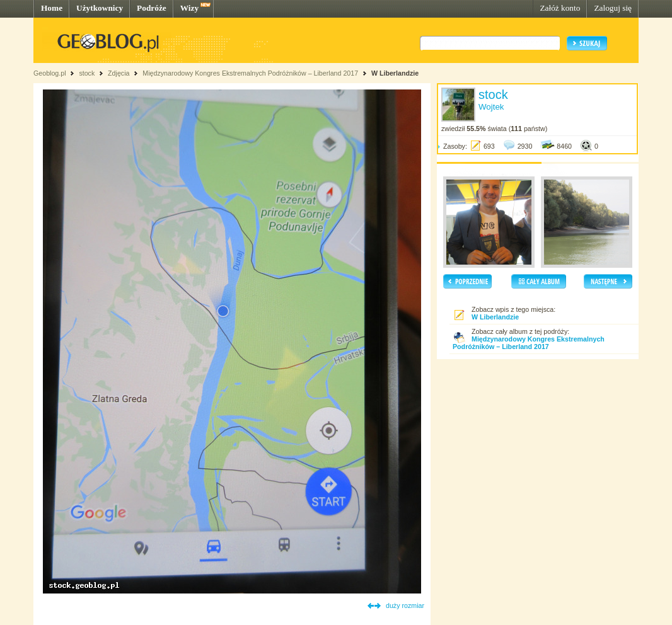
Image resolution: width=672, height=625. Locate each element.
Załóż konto (560, 8)
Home (52, 8)
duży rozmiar (405, 605)
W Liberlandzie (395, 73)
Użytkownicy (100, 8)
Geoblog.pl (50, 73)
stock (87, 73)
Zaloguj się (613, 8)
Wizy (189, 8)
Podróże (152, 8)
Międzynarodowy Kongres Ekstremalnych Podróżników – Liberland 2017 (250, 73)
